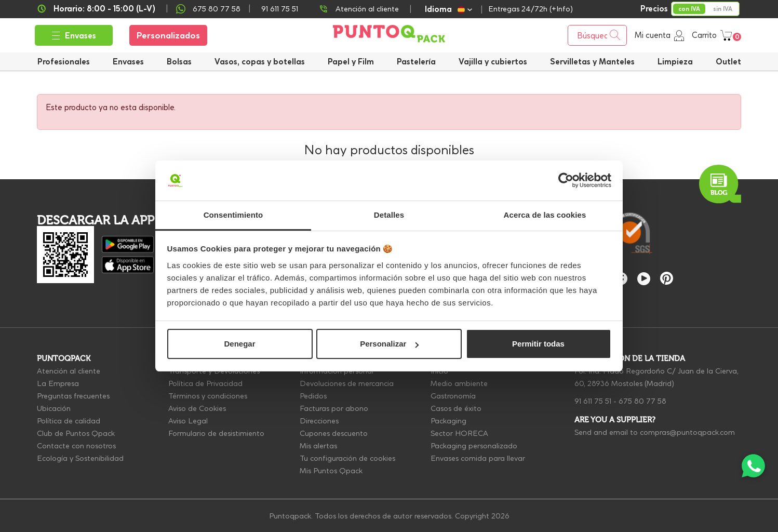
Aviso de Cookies (197, 408)
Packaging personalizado (474, 446)
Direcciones (319, 421)
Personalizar (389, 344)
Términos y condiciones (208, 396)
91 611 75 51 (593, 401)
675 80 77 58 (217, 9)
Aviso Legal (188, 421)
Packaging (448, 421)
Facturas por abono (334, 408)
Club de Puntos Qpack (76, 433)
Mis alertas (318, 446)
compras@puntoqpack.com (687, 432)
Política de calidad (69, 421)
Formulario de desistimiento (216, 433)
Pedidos (313, 396)
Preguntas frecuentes (73, 396)
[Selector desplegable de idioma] (449, 9)
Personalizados (168, 35)
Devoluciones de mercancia (347, 383)
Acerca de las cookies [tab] (545, 215)
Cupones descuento (334, 433)
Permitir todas (538, 344)
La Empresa (58, 383)
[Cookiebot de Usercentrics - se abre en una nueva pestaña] (566, 181)
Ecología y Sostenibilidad (80, 458)
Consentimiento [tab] (233, 215)
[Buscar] (598, 35)
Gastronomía (453, 396)
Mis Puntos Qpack (331, 471)
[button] (493, 62)
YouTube (644, 279)
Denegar (239, 344)
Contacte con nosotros (76, 446)
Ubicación (54, 408)
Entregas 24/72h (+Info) (531, 9)
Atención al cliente (367, 9)
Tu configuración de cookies (347, 458)
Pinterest (667, 278)
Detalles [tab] (389, 215)
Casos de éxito (456, 408)
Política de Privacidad (205, 383)
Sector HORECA (459, 433)
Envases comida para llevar (478, 458)
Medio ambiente (459, 383)
